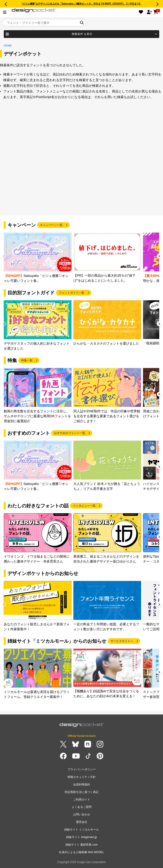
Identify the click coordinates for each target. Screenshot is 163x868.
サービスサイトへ (122, 641)
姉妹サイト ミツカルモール (81, 830)
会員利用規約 (82, 785)
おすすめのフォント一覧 (70, 433)
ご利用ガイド (82, 800)
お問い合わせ (82, 814)
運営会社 (82, 822)
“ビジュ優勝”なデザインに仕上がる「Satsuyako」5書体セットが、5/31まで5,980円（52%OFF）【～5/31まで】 (82, 4)
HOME (8, 46)
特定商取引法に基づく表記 (82, 792)
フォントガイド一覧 (72, 293)
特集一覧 (27, 360)
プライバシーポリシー (82, 769)
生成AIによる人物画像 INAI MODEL (81, 852)
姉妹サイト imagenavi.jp (81, 837)
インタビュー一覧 (84, 506)
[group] (38, 258)
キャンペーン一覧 (51, 225)
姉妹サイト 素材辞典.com (81, 845)
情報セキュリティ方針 (82, 777)
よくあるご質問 (82, 807)
